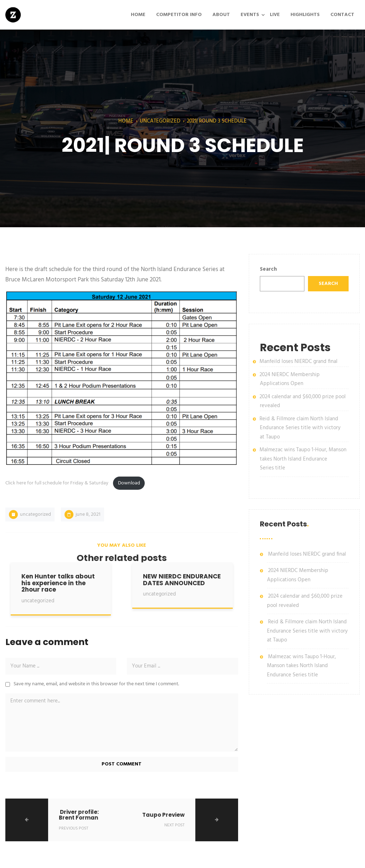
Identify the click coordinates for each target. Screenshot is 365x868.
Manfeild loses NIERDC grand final (299, 362)
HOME (138, 15)
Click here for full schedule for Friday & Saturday (57, 483)
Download (129, 483)
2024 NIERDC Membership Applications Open (290, 379)
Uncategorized (160, 121)
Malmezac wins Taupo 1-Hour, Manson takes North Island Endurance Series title (303, 459)
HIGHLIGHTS (305, 15)
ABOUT (221, 15)
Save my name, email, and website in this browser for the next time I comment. (96, 684)
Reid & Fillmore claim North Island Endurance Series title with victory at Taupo (300, 428)
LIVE (275, 15)
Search (268, 269)
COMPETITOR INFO (179, 15)
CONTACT (342, 15)
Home (126, 121)
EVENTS (250, 15)
